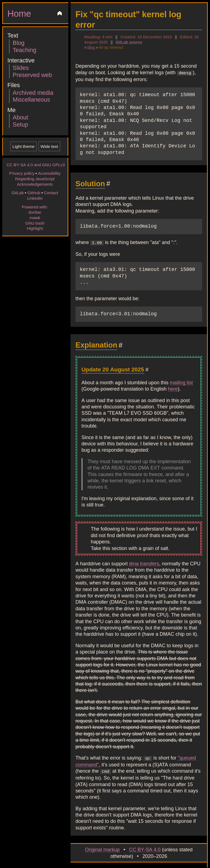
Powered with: (35, 207)
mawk (35, 217)
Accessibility (49, 173)
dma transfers (144, 563)
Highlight (35, 228)
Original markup (102, 848)
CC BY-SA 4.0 (145, 848)
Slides (21, 68)
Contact (51, 193)
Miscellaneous (31, 99)
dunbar (35, 212)
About (20, 117)
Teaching (24, 50)
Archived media (33, 92)
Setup (20, 124)
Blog (18, 43)
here (173, 388)
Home (19, 13)
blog (91, 47)
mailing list (181, 382)
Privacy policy (22, 173)
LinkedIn (35, 198)
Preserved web (32, 75)
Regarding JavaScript (35, 179)
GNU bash (35, 223)
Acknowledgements (35, 184)
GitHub (34, 193)
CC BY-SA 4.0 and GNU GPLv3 (36, 165)
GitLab (18, 193)
